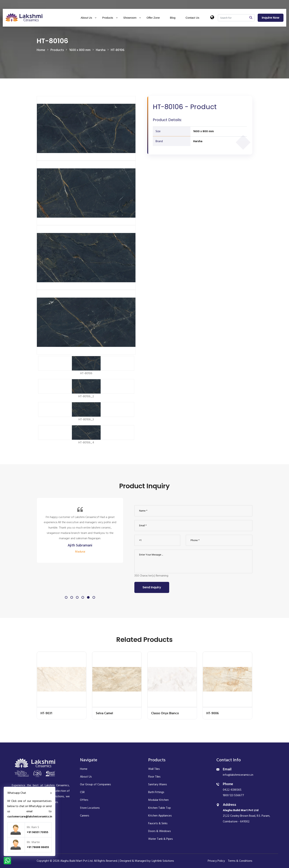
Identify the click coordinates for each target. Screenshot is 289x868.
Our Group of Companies (95, 784)
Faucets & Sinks (158, 823)
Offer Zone (153, 18)
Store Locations (90, 808)
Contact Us (192, 18)
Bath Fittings (156, 792)
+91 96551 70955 (38, 832)
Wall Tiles (154, 769)
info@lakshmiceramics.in (238, 775)
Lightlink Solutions (163, 861)
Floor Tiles (154, 777)
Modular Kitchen (158, 800)
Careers (85, 816)
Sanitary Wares (158, 784)
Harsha (198, 141)
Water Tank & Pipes (161, 839)
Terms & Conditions (240, 861)
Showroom (130, 18)
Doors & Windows (160, 831)
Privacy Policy (216, 861)
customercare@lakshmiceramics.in (30, 817)
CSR (82, 792)
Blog (173, 18)
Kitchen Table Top (160, 808)
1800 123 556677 (233, 795)
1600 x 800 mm (203, 131)
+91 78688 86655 (38, 847)
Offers (84, 800)
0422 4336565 (232, 790)
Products (108, 18)
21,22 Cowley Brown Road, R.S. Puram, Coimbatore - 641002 (247, 816)
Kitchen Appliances (160, 816)
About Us (86, 18)
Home (41, 50)
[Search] (233, 18)
